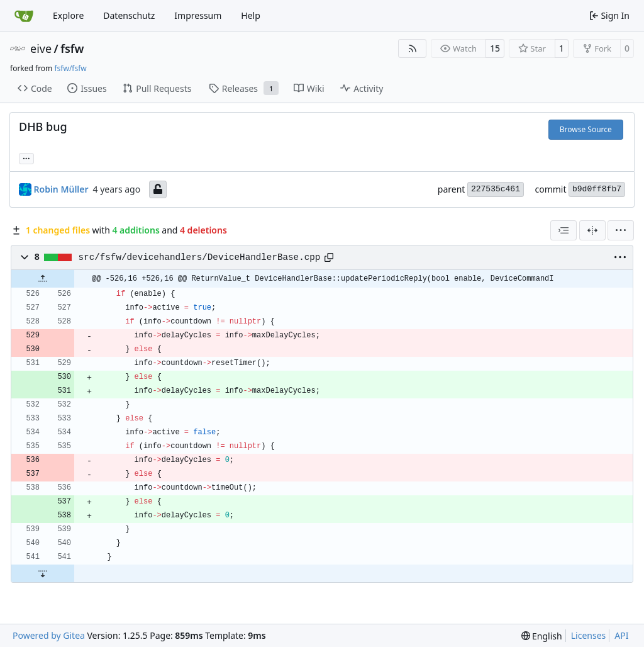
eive (41, 48)
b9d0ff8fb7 (597, 189)
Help (251, 15)
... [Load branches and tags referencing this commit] (26, 157)
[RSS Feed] (413, 48)
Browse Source (586, 129)
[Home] (24, 16)
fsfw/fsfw (70, 68)
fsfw (72, 48)
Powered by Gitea (49, 635)
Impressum (198, 15)
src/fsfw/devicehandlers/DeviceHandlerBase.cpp (200, 257)
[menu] (621, 230)
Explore (68, 15)
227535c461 (496, 189)
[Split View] (592, 230)
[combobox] (563, 230)
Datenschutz (129, 15)
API (621, 635)
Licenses (589, 635)
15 (495, 48)
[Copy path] (329, 257)
